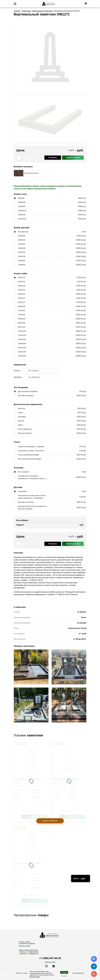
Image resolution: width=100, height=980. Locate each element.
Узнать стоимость (50, 821)
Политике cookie (35, 977)
